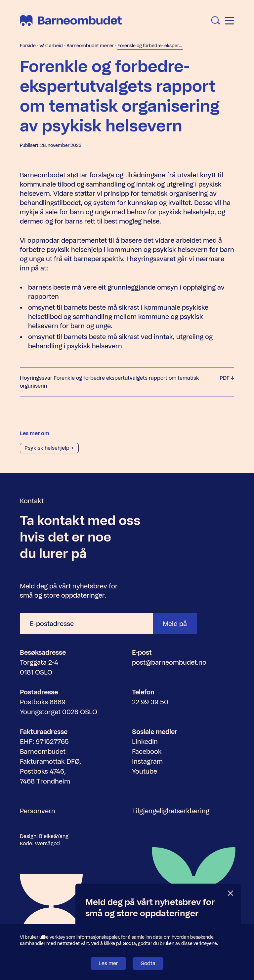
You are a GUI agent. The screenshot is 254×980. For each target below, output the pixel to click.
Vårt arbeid (51, 46)
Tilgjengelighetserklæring (171, 811)
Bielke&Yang (54, 836)
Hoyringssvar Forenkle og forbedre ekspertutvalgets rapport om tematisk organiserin (127, 382)
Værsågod (47, 843)
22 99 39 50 (150, 702)
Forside (28, 46)
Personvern (38, 811)
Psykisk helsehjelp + (49, 448)
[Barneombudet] (71, 20)
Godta (148, 963)
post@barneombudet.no (169, 662)
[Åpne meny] (230, 21)
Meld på (175, 624)
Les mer (108, 963)
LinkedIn (145, 742)
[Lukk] (231, 893)
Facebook (147, 752)
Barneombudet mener (90, 46)
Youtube (145, 771)
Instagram (147, 761)
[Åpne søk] (216, 20)
